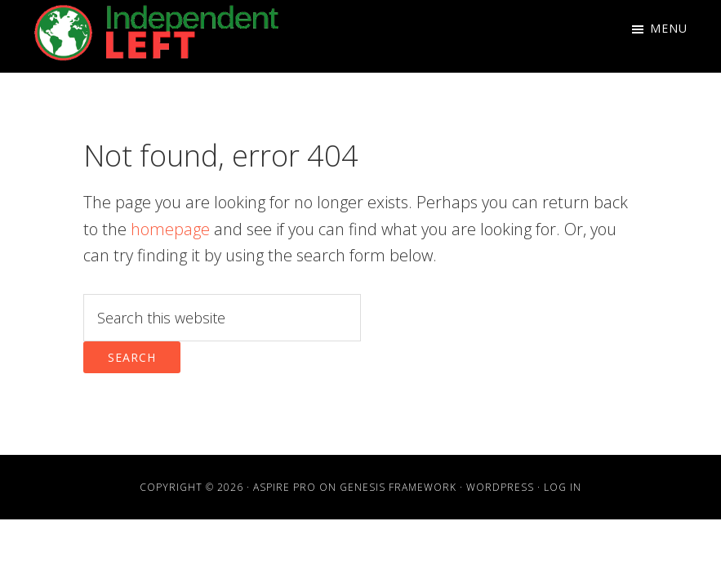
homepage (170, 229)
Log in (563, 487)
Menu (669, 28)
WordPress (500, 487)
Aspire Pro (285, 487)
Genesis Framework (398, 487)
